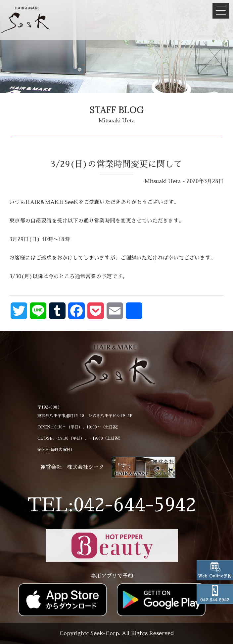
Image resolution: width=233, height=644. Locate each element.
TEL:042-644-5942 (112, 505)
